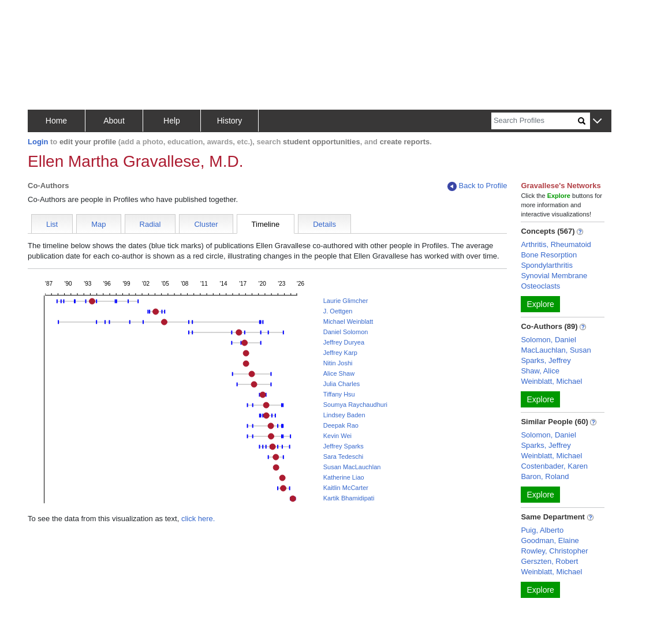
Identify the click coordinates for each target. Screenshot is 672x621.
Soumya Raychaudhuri (355, 405)
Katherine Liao (344, 477)
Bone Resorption (549, 255)
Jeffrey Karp (340, 353)
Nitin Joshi (338, 363)
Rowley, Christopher (554, 551)
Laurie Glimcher (346, 301)
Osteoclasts (540, 286)
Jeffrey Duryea (344, 342)
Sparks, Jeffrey (546, 360)
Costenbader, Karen (554, 466)
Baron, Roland (545, 476)
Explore (540, 304)
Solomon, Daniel (548, 340)
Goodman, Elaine (550, 540)
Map (98, 224)
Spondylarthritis (547, 265)
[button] (597, 121)
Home (56, 121)
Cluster (206, 224)
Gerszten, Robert (549, 561)
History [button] (230, 121)
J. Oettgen (338, 311)
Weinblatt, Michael (551, 381)
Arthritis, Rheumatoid (556, 244)
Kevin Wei (337, 436)
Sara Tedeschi (344, 457)
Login (38, 142)
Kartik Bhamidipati (349, 498)
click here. (198, 519)
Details (324, 224)
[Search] (535, 121)
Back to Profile (477, 186)
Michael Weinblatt (348, 321)
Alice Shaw (339, 373)
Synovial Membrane (554, 276)
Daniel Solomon (346, 332)
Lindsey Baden (344, 415)
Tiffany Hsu (339, 394)
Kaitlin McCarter (346, 488)
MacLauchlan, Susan (556, 350)
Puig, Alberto (542, 530)
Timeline (266, 224)
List (52, 224)
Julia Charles (342, 384)
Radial (150, 224)
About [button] (114, 121)
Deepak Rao (341, 425)
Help (172, 121)
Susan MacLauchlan (352, 467)
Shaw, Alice (540, 371)
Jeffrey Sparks (344, 446)
